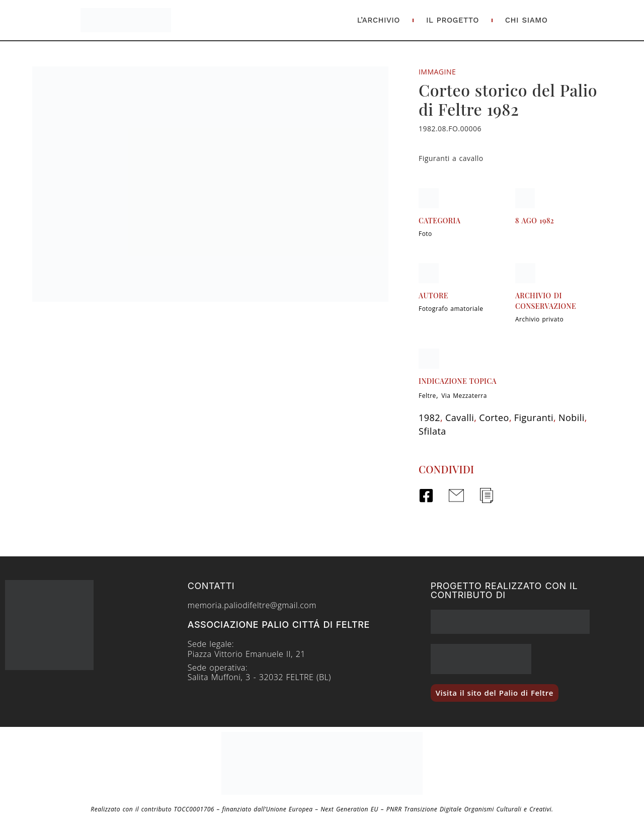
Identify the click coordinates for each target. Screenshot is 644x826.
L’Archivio (379, 20)
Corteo (494, 418)
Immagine (437, 72)
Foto (425, 234)
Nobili (572, 418)
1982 (429, 418)
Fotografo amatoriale (451, 309)
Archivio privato (539, 319)
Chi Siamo (527, 20)
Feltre (427, 396)
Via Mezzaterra (464, 396)
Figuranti (534, 418)
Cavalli (460, 418)
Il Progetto (453, 20)
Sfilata (432, 431)
